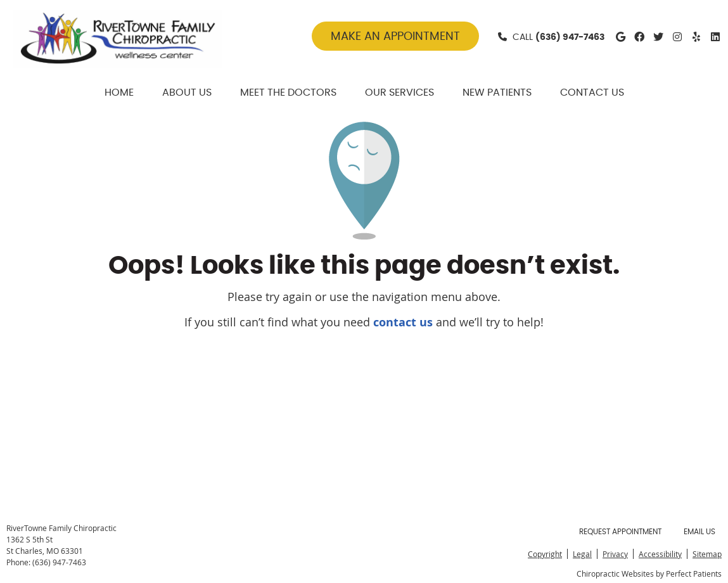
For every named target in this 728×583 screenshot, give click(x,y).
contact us (403, 322)
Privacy (615, 554)
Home (119, 93)
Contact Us (592, 93)
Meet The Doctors (288, 93)
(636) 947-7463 (570, 37)
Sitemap (707, 554)
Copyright (545, 554)
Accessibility (660, 554)
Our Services (399, 93)
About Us (187, 93)
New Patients (497, 93)
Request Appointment (620, 532)
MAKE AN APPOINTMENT (395, 37)
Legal (582, 554)
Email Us (699, 532)
